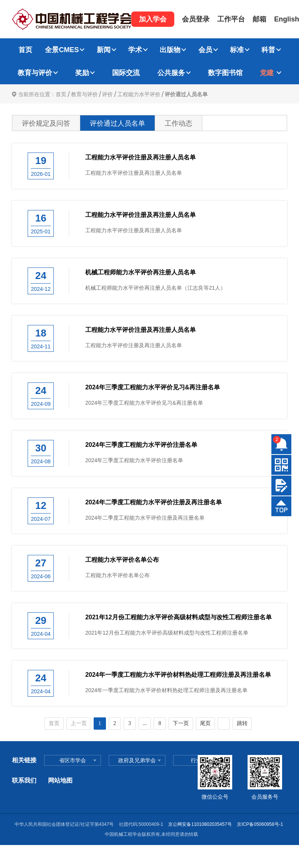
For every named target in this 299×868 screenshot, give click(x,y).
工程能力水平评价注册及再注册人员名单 (140, 157)
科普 (268, 50)
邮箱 (259, 19)
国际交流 (126, 73)
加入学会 (153, 19)
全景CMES (62, 50)
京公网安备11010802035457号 (200, 824)
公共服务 (171, 73)
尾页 (205, 723)
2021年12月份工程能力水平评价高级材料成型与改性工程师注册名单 (178, 617)
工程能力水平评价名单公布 (122, 560)
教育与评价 (35, 73)
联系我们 (24, 780)
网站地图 (60, 780)
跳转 (242, 723)
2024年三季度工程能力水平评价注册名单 (141, 445)
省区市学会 (73, 760)
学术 (135, 50)
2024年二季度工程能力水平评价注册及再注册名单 (154, 502)
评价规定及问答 (46, 123)
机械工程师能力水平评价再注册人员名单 (140, 272)
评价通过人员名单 (186, 94)
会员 (205, 50)
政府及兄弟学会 (137, 760)
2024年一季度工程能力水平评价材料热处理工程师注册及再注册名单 (178, 675)
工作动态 (178, 123)
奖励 (82, 73)
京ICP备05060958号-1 (260, 824)
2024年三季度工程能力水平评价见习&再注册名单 (153, 387)
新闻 (104, 50)
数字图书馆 (225, 73)
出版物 (170, 50)
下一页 (181, 723)
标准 (237, 50)
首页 (25, 50)
